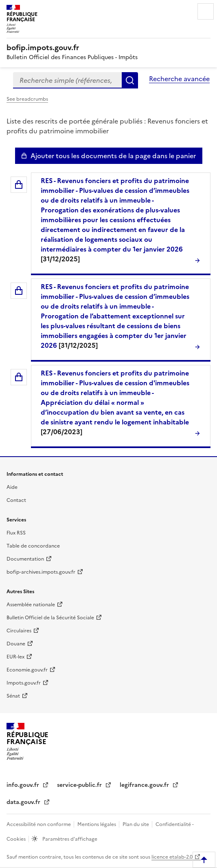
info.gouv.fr (24, 785)
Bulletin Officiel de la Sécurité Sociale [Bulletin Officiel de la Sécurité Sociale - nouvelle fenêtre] (50, 618)
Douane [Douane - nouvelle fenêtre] (16, 644)
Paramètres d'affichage (69, 839)
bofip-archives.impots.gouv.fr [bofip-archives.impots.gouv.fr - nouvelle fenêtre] (41, 572)
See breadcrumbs (27, 99)
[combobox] (67, 80)
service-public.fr (80, 785)
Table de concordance (33, 546)
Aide (12, 487)
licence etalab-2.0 (172, 857)
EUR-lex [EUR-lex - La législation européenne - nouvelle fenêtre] (15, 657)
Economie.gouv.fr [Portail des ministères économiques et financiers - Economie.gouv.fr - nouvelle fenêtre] (27, 670)
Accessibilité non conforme (39, 824)
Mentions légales (97, 824)
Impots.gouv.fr (24, 683)
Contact (16, 500)
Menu (206, 11)
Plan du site (136, 824)
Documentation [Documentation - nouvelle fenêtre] (25, 559)
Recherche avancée (179, 79)
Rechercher (130, 80)
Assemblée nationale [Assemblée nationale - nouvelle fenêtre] (31, 605)
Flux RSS (16, 533)
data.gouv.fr (24, 802)
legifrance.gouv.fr (145, 785)
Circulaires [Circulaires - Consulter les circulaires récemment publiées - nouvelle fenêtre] (19, 631)
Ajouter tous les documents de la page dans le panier (113, 156)
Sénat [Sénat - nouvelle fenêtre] (13, 696)
